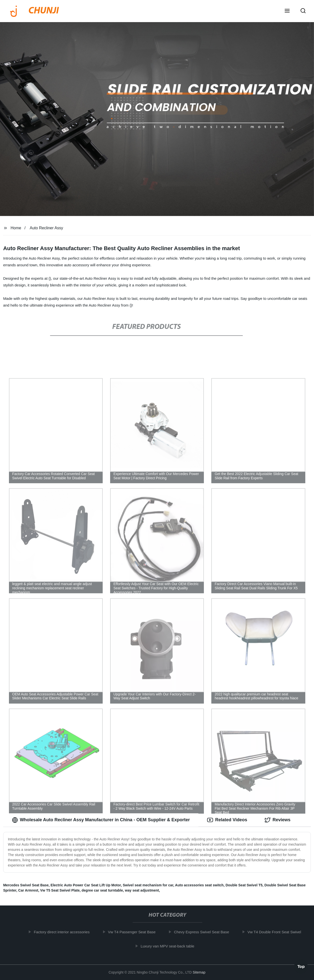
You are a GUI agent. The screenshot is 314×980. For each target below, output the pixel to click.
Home (16, 228)
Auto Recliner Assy (46, 228)
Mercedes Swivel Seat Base (26, 885)
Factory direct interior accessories (65, 932)
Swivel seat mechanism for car (148, 885)
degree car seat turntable (102, 890)
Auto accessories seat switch (199, 885)
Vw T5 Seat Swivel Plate (60, 890)
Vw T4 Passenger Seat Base (135, 932)
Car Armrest (28, 890)
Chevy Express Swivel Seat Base (205, 932)
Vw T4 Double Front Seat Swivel (278, 932)
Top (301, 967)
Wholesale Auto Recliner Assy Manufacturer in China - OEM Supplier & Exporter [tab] (101, 820)
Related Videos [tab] (227, 820)
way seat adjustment (142, 890)
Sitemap (199, 972)
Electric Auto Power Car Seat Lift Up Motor (86, 885)
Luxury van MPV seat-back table (171, 946)
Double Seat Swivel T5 (244, 885)
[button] (287, 11)
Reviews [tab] (277, 820)
